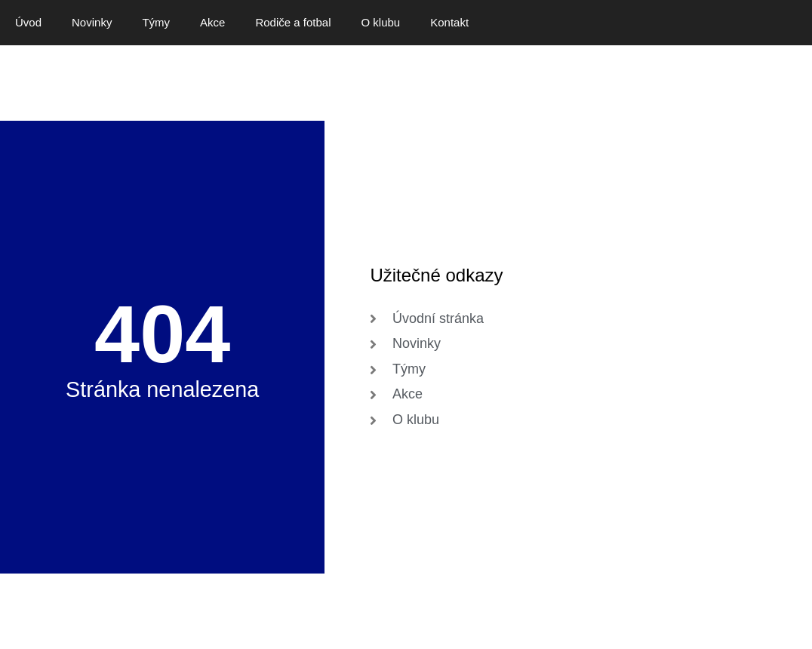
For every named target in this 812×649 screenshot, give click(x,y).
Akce (212, 22)
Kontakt (449, 22)
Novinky (92, 22)
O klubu (381, 22)
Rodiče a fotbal (293, 22)
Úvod (28, 22)
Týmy (156, 22)
